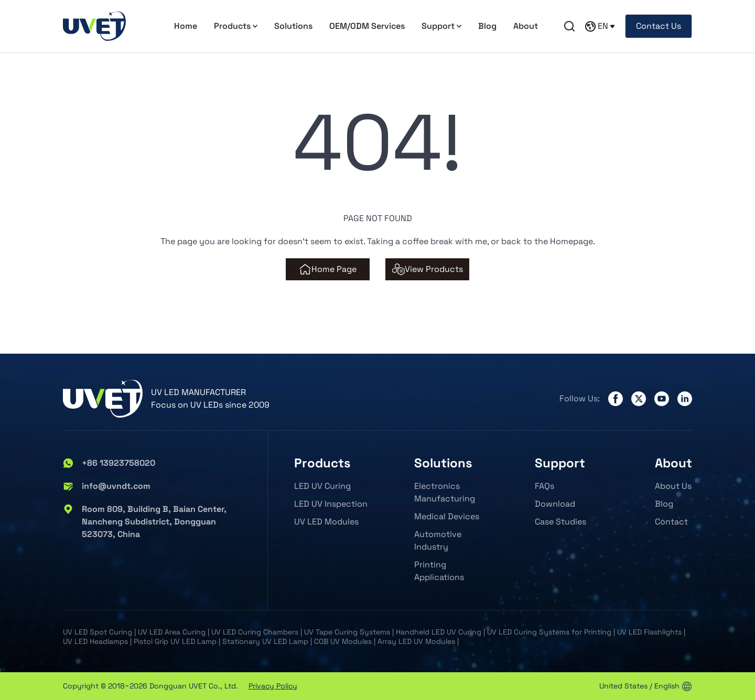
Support (441, 26)
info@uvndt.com (107, 486)
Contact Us (659, 26)
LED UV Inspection (331, 504)
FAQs (544, 486)
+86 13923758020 (109, 463)
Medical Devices (447, 516)
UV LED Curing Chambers (255, 632)
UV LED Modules (326, 522)
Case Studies (560, 522)
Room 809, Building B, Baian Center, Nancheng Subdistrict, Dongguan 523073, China (145, 522)
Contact (671, 522)
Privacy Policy (273, 686)
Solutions (293, 26)
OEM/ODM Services (367, 26)
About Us (673, 486)
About (526, 26)
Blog (487, 26)
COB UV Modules (343, 641)
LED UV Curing (322, 486)
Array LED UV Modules (416, 641)
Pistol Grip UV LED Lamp (175, 641)
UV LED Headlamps (95, 641)
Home (186, 26)
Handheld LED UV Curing (439, 632)
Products (236, 26)
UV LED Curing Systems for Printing (549, 632)
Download (555, 504)
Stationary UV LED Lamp (265, 641)
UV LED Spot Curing (98, 632)
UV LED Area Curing (172, 632)
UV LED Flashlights (649, 632)
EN (600, 26)
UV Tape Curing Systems (347, 632)
